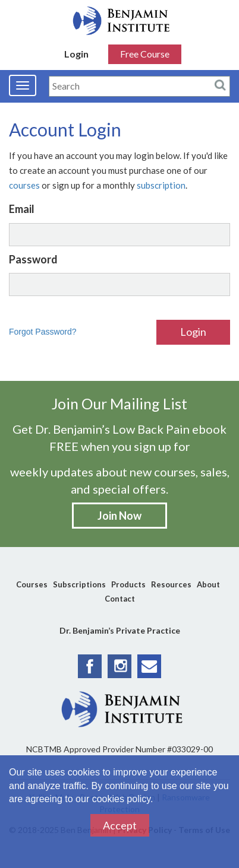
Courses (32, 584)
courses (24, 185)
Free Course (145, 54)
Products (128, 584)
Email (22, 209)
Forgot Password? (43, 332)
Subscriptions (79, 584)
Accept (120, 825)
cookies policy (121, 799)
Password (33, 259)
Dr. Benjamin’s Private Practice (120, 630)
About (208, 584)
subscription (161, 185)
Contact (120, 599)
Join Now (119, 516)
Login (76, 54)
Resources (171, 584)
